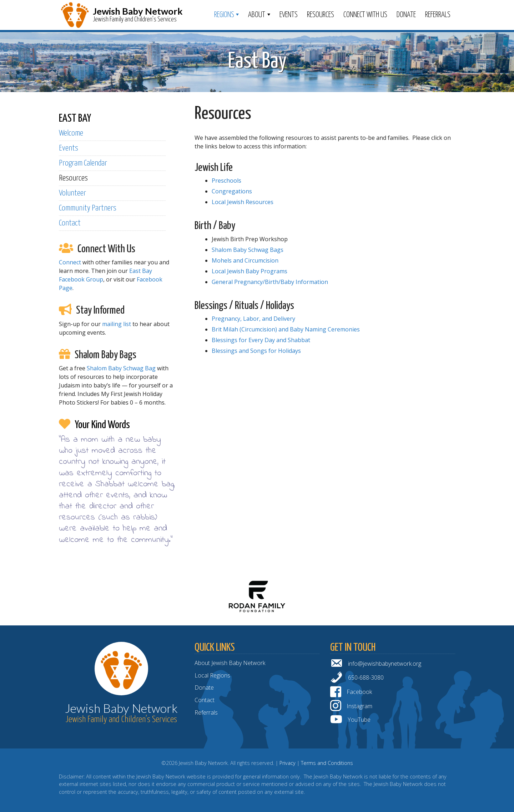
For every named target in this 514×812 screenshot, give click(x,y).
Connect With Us (365, 15)
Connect (70, 262)
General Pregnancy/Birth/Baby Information (270, 282)
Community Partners (88, 208)
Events (289, 15)
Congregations (232, 191)
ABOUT (257, 15)
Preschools (226, 181)
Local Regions (212, 675)
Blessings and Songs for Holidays (256, 351)
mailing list (117, 324)
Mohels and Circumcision (245, 260)
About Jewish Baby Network (230, 663)
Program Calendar (83, 163)
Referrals (438, 15)
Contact (70, 223)
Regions (224, 15)
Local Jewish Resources (243, 202)
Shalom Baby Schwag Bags (248, 250)
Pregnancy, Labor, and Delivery (253, 319)
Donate (406, 15)
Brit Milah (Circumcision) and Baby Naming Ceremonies (286, 329)
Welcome (71, 133)
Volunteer (72, 193)
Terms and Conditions (327, 763)
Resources (321, 15)
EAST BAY (75, 118)
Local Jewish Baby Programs (250, 271)
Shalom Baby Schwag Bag (121, 368)
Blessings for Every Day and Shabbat (261, 340)
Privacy (288, 763)
